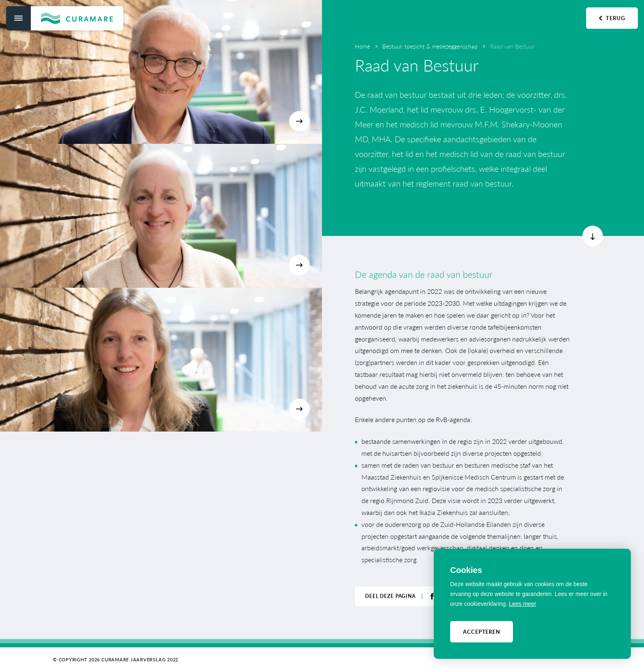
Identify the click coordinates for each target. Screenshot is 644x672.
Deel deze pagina (390, 596)
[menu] (18, 18)
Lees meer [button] (522, 604)
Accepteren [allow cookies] (482, 632)
